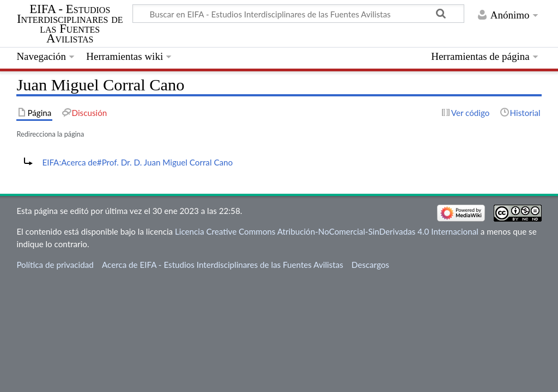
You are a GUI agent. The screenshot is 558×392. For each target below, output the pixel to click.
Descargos (370, 265)
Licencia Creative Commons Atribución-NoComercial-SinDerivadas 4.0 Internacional (327, 231)
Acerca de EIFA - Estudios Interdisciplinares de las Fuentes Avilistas (223, 265)
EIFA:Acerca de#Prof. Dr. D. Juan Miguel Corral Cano (137, 162)
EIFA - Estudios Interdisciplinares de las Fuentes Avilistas (70, 24)
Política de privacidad (55, 265)
